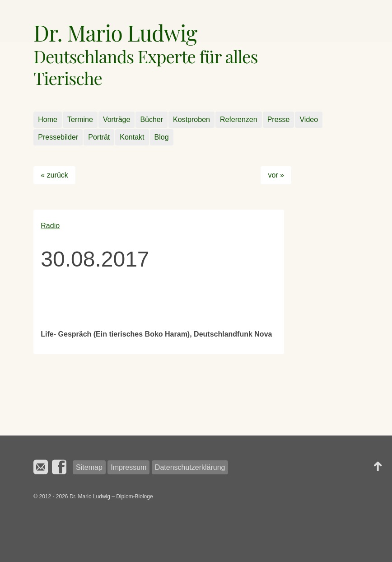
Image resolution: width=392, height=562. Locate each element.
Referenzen (239, 119)
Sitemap (89, 467)
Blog (162, 137)
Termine (80, 119)
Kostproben (191, 119)
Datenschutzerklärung (190, 467)
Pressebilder (58, 137)
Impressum (128, 467)
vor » (276, 175)
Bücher (152, 119)
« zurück (54, 175)
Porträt (99, 137)
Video (309, 119)
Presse (279, 119)
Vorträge (117, 119)
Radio (50, 226)
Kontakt (132, 137)
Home (48, 119)
